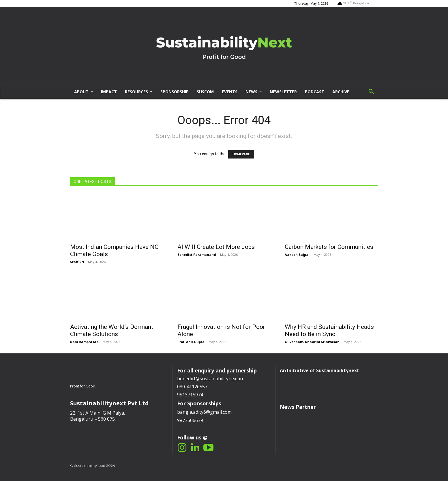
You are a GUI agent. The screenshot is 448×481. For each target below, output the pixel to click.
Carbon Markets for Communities (329, 247)
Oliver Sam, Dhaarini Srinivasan (312, 342)
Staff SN (77, 262)
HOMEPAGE (241, 154)
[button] (371, 92)
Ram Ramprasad (84, 342)
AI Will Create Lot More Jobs (216, 247)
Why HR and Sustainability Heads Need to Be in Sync (329, 330)
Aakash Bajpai (297, 255)
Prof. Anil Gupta (191, 342)
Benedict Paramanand (197, 255)
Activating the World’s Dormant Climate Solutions (112, 330)
